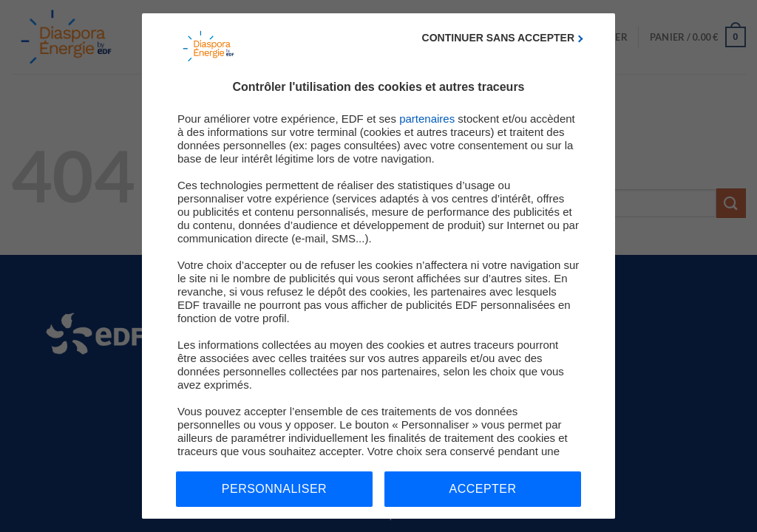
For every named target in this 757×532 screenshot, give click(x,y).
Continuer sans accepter (498, 38)
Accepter (483, 489)
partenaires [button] (427, 119)
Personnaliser (274, 489)
